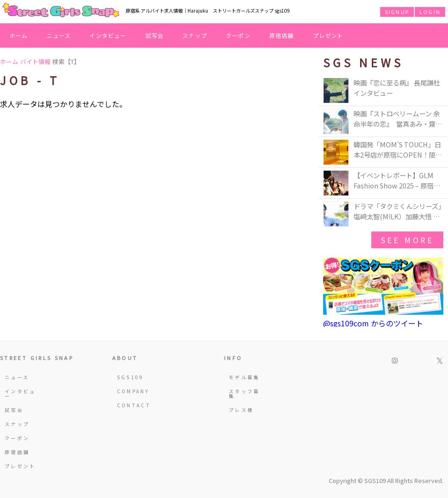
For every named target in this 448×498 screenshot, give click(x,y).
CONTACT (134, 405)
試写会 (155, 35)
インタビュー (108, 35)
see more (407, 240)
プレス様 (241, 410)
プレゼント (328, 35)
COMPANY (133, 391)
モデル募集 (244, 377)
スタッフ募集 (244, 393)
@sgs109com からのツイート (373, 323)
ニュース (59, 35)
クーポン (238, 35)
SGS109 (130, 377)
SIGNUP (397, 12)
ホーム (19, 35)
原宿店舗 (282, 35)
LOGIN (430, 12)
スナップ (195, 35)
